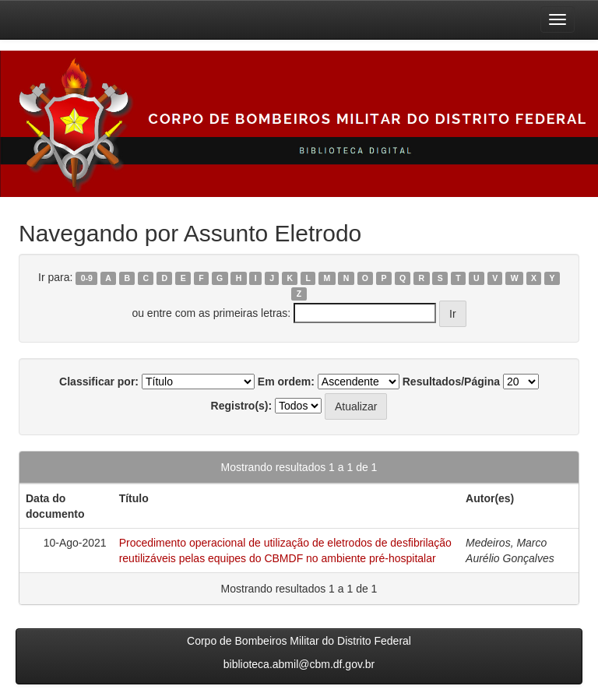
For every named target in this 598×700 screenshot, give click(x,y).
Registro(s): (242, 406)
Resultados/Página (451, 382)
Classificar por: (99, 382)
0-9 (87, 278)
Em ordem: (286, 382)
